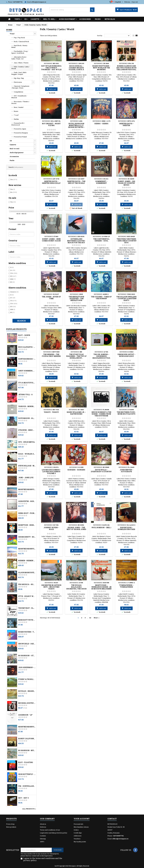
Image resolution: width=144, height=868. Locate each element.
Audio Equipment (67, 19)
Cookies (43, 836)
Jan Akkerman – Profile (27, 667)
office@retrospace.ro (39, 2)
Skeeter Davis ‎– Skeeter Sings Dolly (51, 182)
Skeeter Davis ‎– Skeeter (126, 124)
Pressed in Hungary (21, 133)
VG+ (14, 273)
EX (13, 276)
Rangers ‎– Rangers (76, 470)
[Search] (72, 10)
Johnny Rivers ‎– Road (51, 528)
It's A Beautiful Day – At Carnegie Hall (27, 383)
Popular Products (16, 329)
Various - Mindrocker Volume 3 (27, 406)
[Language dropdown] (118, 2)
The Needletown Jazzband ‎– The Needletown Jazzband (76, 299)
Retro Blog (110, 19)
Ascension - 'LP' (25, 715)
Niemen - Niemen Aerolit (27, 561)
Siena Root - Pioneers (27, 513)
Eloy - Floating (26, 762)
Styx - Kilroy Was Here (27, 596)
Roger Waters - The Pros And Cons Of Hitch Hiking (27, 632)
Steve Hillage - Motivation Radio (27, 466)
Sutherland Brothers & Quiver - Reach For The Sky (76, 241)
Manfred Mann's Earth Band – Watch (27, 549)
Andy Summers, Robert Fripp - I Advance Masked (27, 371)
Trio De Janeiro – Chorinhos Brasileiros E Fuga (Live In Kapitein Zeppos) (101, 358)
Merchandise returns (81, 827)
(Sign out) (135, 2)
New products (11, 827)
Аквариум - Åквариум (27, 501)
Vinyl (17, 19)
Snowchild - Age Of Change (27, 644)
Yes (14, 179)
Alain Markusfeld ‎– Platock (27, 573)
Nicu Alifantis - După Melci (27, 347)
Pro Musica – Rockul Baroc (27, 584)
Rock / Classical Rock (21, 42)
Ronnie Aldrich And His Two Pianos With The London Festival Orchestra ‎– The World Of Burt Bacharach (126, 70)
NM (13, 279)
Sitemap (43, 839)
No (14, 192)
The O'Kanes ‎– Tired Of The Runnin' (101, 298)
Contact (112, 819)
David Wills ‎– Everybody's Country (101, 471)
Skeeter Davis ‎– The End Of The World (76, 182)
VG (13, 301)
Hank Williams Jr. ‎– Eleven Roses (76, 413)
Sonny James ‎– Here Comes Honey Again (51, 240)
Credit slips (78, 833)
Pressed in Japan (20, 129)
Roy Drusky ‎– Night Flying (51, 124)
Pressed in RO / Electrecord (18, 124)
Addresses (78, 836)
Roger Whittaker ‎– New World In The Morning (101, 68)
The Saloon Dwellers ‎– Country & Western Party (126, 299)
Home (9, 30)
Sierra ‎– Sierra (101, 124)
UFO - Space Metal (27, 442)
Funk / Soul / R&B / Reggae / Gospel (19, 73)
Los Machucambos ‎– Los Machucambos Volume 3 (51, 472)
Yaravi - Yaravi (51, 412)
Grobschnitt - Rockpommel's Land (27, 537)
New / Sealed (19, 107)
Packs (98, 19)
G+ (13, 270)
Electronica (18, 82)
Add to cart (51, 89)
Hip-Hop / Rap (19, 78)
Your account (82, 819)
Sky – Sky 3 (23, 798)
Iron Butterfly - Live (27, 774)
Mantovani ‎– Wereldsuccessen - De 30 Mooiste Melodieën (101, 587)
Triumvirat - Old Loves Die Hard (27, 608)
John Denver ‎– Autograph (126, 471)
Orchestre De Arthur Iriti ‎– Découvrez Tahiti (51, 587)
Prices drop (10, 824)
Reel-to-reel (49, 19)
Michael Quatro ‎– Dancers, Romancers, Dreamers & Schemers (27, 703)
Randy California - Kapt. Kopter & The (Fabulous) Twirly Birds (27, 739)
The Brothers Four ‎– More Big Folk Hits (126, 413)
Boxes (16, 111)
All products (29, 809)
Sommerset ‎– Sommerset (101, 182)
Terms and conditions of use (50, 830)
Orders (76, 830)
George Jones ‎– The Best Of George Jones (76, 528)
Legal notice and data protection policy (54, 833)
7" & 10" (16, 115)
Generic (14, 292)
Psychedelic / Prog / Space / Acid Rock (20, 52)
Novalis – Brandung (27, 691)
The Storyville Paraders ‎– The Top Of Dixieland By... (76, 356)
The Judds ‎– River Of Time (51, 298)
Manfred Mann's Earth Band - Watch (27, 489)
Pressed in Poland (20, 137)
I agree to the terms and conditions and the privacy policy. (43, 859)
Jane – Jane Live (26, 478)
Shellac (16, 119)
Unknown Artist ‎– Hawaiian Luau (126, 355)
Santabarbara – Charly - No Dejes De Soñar (27, 359)
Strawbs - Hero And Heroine (27, 430)
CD (25, 19)
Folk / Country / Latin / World (20, 68)
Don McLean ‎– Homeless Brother (126, 528)
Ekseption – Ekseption (27, 525)
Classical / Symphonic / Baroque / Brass (20, 87)
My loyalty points (80, 842)
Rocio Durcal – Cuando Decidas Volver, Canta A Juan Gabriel (76, 69)
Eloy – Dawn (24, 335)
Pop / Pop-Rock (19, 38)
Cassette (35, 19)
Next (97, 618)
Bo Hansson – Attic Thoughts (27, 656)
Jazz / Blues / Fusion (21, 63)
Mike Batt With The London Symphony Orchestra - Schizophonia (27, 620)
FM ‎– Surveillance (27, 786)
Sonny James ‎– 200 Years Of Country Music (126, 183)
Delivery (43, 827)
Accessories (85, 19)
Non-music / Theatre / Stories (20, 102)
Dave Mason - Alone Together (27, 418)
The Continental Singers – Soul (101, 240)
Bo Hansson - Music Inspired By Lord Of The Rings (27, 750)
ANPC (42, 842)
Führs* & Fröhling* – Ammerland (27, 679)
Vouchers (77, 839)
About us (43, 824)
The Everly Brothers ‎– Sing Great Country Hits (126, 241)
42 (90, 618)
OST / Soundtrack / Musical (19, 97)
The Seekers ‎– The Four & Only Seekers (51, 355)
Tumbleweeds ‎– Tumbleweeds (126, 586)
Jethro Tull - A (25, 395)
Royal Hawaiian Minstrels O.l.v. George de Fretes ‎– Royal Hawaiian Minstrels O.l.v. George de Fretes (76, 128)
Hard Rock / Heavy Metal (19, 46)
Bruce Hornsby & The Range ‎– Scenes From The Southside (101, 414)
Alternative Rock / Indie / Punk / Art (19, 58)
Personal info (78, 824)
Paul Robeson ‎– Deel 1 (101, 528)
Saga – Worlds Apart (27, 454)
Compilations (18, 92)
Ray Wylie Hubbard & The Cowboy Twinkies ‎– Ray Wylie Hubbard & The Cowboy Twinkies (51, 70)
